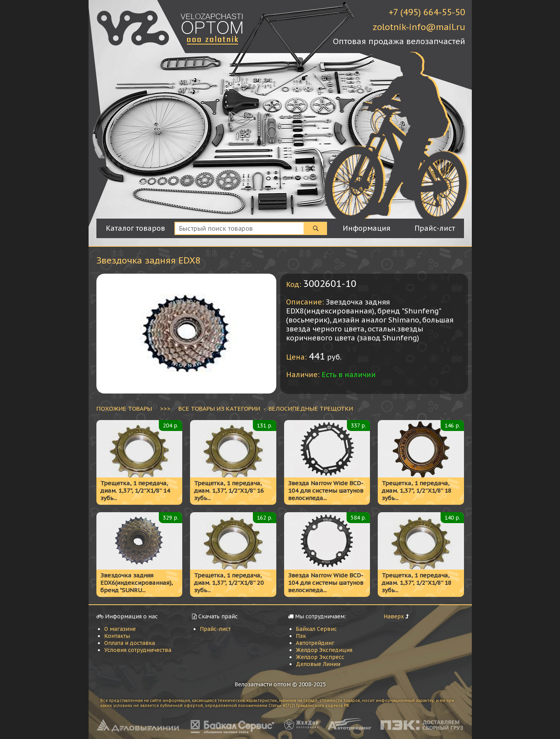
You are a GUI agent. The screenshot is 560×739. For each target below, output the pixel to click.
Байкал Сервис (316, 629)
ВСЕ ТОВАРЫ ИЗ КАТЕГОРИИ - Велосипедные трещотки (266, 408)
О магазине (120, 629)
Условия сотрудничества (138, 650)
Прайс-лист (215, 629)
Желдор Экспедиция (324, 650)
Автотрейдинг (315, 643)
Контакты (117, 636)
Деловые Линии (318, 664)
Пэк (301, 636)
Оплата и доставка (130, 643)
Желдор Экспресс (320, 657)
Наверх (394, 616)
